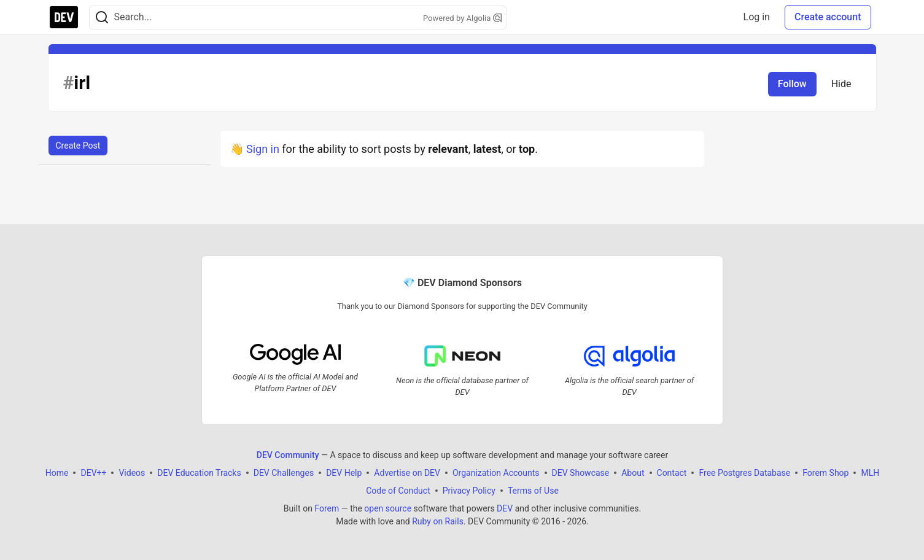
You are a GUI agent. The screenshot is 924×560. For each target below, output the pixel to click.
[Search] (102, 17)
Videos (132, 473)
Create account (828, 17)
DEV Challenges (283, 473)
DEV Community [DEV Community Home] (287, 455)
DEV (505, 508)
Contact (671, 473)
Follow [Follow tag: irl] (792, 84)
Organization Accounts (495, 473)
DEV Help (344, 473)
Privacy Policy (468, 491)
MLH (870, 473)
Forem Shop (825, 473)
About (633, 473)
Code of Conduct (398, 491)
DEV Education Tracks (199, 473)
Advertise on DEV (407, 473)
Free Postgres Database (744, 473)
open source (388, 508)
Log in (757, 17)
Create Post (78, 146)
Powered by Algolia (462, 18)
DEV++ (93, 473)
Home (56, 473)
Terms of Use (533, 491)
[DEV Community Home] (64, 17)
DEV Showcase (580, 473)
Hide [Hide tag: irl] (841, 84)
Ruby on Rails (438, 521)
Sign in (263, 149)
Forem (327, 508)
